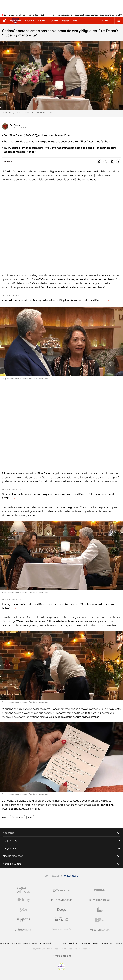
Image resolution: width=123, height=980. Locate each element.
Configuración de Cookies (62, 943)
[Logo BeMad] (100, 910)
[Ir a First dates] (16, 21)
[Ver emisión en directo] (107, 21)
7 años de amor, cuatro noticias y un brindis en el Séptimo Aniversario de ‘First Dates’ (55, 300)
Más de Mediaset (61, 856)
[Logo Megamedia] (63, 956)
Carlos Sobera (18, 817)
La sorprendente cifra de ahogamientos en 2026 (25, 15)
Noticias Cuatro (61, 864)
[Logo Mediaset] (62, 877)
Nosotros (61, 833)
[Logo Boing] (23, 910)
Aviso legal (4, 943)
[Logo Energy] (62, 910)
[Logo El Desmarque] (61, 900)
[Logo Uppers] (23, 920)
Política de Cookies (82, 943)
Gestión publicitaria (100, 943)
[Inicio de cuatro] (4, 21)
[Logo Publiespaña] (62, 930)
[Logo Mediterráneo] (100, 930)
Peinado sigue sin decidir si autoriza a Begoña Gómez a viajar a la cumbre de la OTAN (87, 15)
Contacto (119, 943)
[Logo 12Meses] (100, 920)
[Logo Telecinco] (62, 890)
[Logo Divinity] (23, 900)
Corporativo (61, 840)
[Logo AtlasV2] (23, 930)
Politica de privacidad (41, 943)
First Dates (15, 125)
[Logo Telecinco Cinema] (62, 920)
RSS (111, 943)
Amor (30, 817)
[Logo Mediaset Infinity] (23, 890)
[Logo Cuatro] (100, 890)
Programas (61, 848)
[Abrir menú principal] (119, 21)
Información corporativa (20, 943)
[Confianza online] (61, 969)
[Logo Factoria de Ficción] (100, 900)
